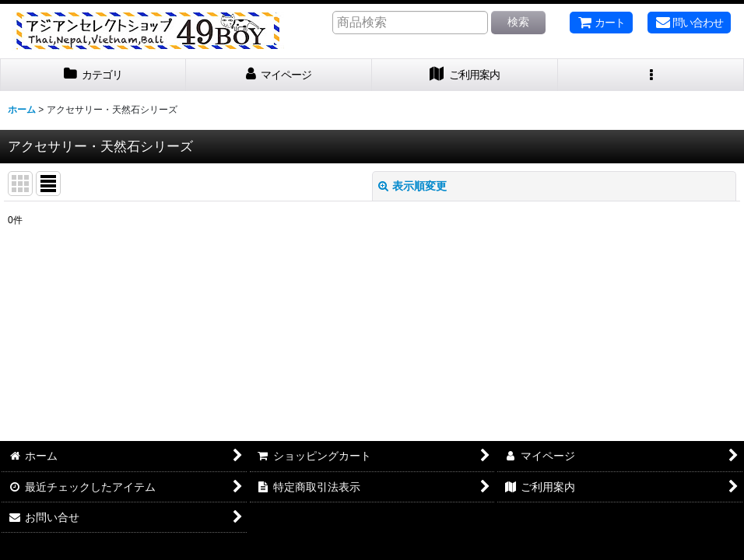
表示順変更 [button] (412, 186)
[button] (651, 75)
